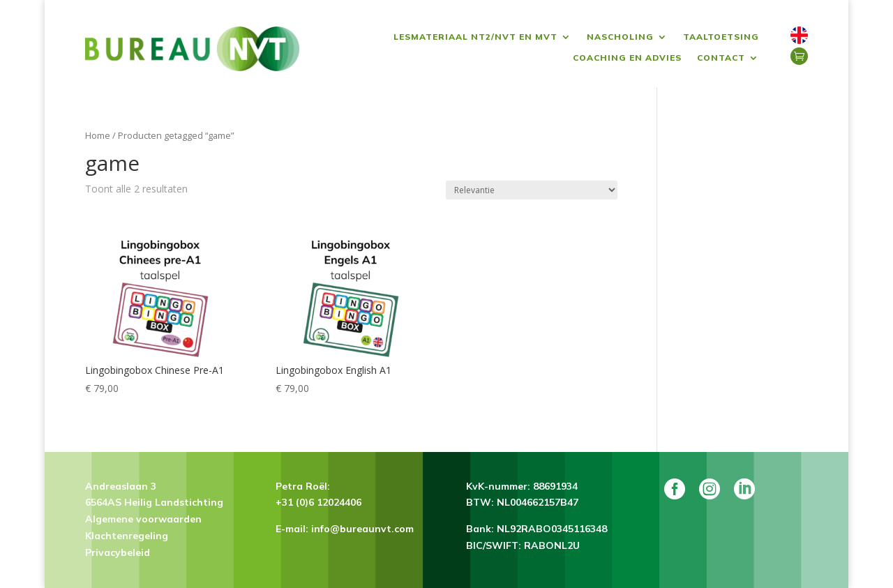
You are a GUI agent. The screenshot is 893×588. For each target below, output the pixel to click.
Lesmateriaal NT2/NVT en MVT (475, 37)
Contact (721, 58)
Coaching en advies (627, 58)
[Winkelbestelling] (532, 190)
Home (98, 135)
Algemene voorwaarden (143, 519)
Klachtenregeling (127, 536)
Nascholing (620, 37)
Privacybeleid (118, 552)
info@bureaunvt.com (362, 529)
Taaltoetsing (721, 37)
